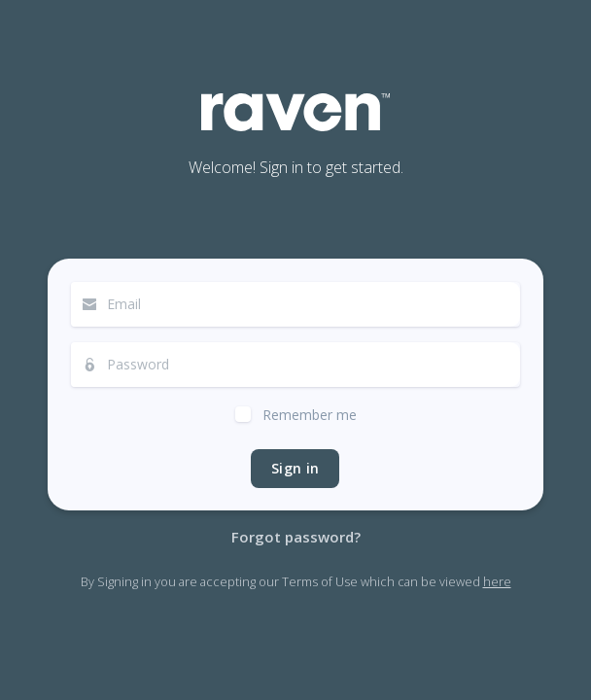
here (497, 581)
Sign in (295, 468)
